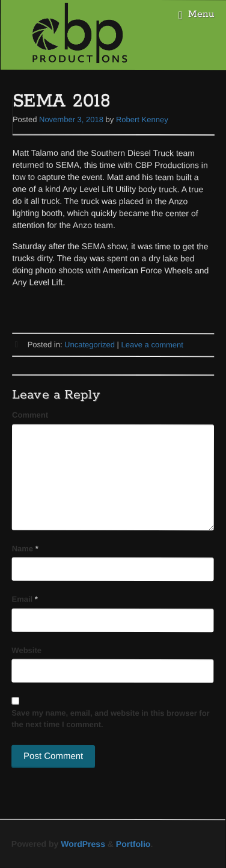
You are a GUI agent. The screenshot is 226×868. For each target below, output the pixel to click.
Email (25, 599)
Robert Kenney (142, 119)
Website (26, 650)
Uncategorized (90, 345)
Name (25, 549)
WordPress (83, 844)
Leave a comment (152, 345)
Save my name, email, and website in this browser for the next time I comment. (111, 719)
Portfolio (133, 844)
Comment (30, 415)
